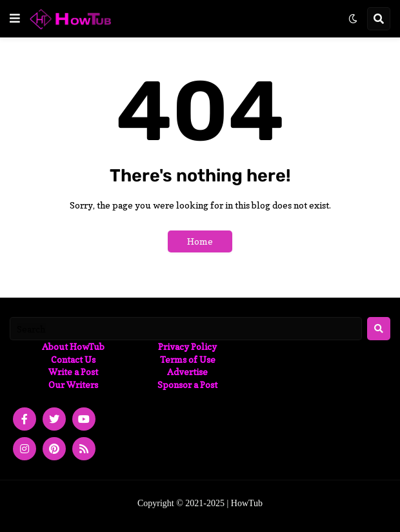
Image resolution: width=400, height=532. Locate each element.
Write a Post (73, 372)
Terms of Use (188, 359)
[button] (15, 19)
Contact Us (73, 359)
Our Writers (73, 384)
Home (200, 241)
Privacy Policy (187, 346)
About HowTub (73, 346)
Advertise (187, 372)
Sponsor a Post (187, 384)
